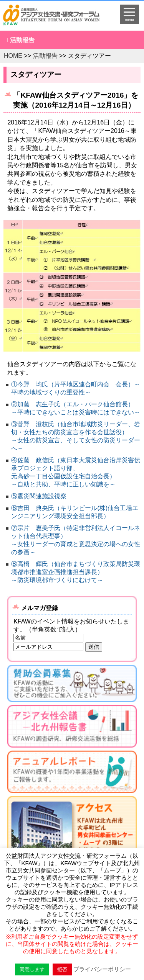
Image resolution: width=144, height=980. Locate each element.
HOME (13, 56)
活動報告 (22, 40)
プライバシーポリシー (102, 969)
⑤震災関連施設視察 (39, 496)
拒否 (62, 969)
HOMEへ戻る (56, 18)
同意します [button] (32, 969)
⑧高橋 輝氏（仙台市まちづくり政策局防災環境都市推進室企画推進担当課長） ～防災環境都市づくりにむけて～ (76, 572)
